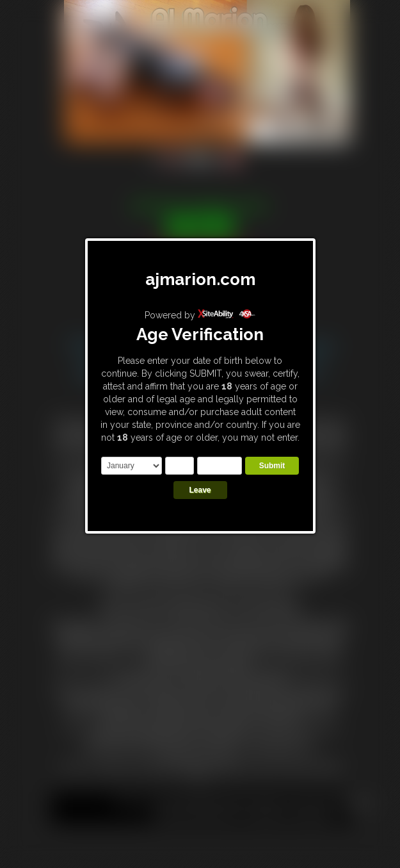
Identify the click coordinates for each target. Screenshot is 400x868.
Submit (272, 466)
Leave (200, 490)
